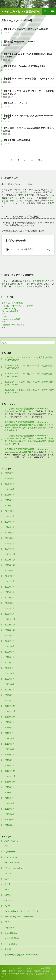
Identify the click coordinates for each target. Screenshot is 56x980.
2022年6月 (10, 646)
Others (8, 900)
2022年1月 (10, 663)
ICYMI (7, 884)
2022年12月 (10, 619)
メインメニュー (52, 11)
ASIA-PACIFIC (11, 841)
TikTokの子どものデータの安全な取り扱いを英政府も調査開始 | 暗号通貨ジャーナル (29, 441)
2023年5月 (10, 592)
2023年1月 (10, 614)
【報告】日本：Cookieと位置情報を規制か (25, 66)
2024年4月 (10, 533)
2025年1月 (10, 505)
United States (11, 933)
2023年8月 (10, 576)
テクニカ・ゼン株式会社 (17, 192)
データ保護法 (11, 944)
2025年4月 (10, 489)
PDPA (7, 906)
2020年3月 (10, 690)
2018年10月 (10, 782)
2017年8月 (10, 825)
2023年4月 (10, 598)
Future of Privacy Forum (13, 325)
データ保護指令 (12, 938)
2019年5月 (10, 744)
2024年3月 (10, 538)
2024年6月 (10, 522)
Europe (8, 873)
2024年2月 (10, 543)
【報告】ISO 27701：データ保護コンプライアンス (29, 79)
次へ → (41, 160)
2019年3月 (10, 755)
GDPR (7, 879)
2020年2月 (10, 695)
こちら (17, 231)
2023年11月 (10, 560)
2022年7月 (10, 641)
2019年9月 (10, 722)
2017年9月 (10, 820)
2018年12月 (10, 771)
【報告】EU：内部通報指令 (17, 140)
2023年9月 (10, 570)
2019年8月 (10, 728)
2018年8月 (10, 792)
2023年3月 (10, 603)
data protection (12, 862)
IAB (3, 327)
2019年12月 (10, 706)
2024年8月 (10, 511)
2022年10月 (10, 630)
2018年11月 (10, 776)
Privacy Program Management (19, 917)
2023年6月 (10, 587)
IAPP (4, 314)
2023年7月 (10, 581)
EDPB (4, 317)
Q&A (7, 922)
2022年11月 (10, 625)
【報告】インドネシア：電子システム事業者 (25, 29)
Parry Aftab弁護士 (10, 311)
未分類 (8, 949)
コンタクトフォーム (23, 286)
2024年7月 (10, 516)
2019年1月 (10, 765)
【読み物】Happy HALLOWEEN (19, 42)
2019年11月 (10, 711)
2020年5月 (10, 679)
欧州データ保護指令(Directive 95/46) (22, 955)
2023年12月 (10, 554)
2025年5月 (10, 484)
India (7, 890)
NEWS (7, 895)
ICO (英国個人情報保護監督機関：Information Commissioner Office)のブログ (26, 410)
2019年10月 (10, 717)
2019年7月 (10, 733)
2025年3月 (10, 495)
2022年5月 (10, 652)
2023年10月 (10, 565)
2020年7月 (10, 668)
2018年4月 (10, 814)
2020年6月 (10, 673)
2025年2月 (10, 500)
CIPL (4, 322)
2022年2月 (10, 657)
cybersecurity (11, 857)
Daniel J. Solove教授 (11, 319)
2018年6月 (10, 803)
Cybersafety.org (9, 308)
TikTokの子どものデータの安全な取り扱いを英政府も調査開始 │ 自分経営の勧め (29, 427)
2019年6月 (10, 738)
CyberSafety (10, 852)
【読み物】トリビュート (15, 103)
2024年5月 (10, 527)
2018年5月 (10, 809)
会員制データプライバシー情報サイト (19, 306)
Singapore (9, 927)
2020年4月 (10, 684)
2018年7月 (10, 798)
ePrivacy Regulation (14, 868)
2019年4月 (10, 749)
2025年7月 (10, 473)
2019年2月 (10, 760)
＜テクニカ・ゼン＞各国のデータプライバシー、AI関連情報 (22, 11)
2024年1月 (10, 549)
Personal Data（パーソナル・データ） (23, 911)
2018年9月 (10, 787)
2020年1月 (10, 700)
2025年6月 (10, 478)
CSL (6, 846)
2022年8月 (10, 635)
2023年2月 (10, 608)
